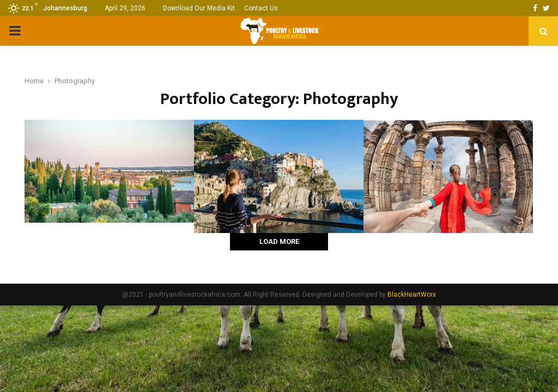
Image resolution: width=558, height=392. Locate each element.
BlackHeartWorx (412, 295)
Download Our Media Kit (199, 8)
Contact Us (261, 8)
